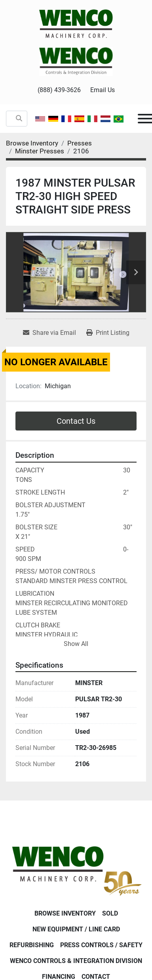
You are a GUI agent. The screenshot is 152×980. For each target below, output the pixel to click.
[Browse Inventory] (32, 143)
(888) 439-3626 (59, 90)
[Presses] (80, 143)
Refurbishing (32, 945)
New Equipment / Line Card (76, 929)
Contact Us (76, 421)
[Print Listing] (108, 333)
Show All (76, 644)
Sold (110, 913)
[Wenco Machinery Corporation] (76, 869)
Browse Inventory (65, 913)
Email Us (103, 90)
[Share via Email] (49, 333)
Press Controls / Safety (101, 945)
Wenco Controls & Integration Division (76, 961)
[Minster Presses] (40, 151)
